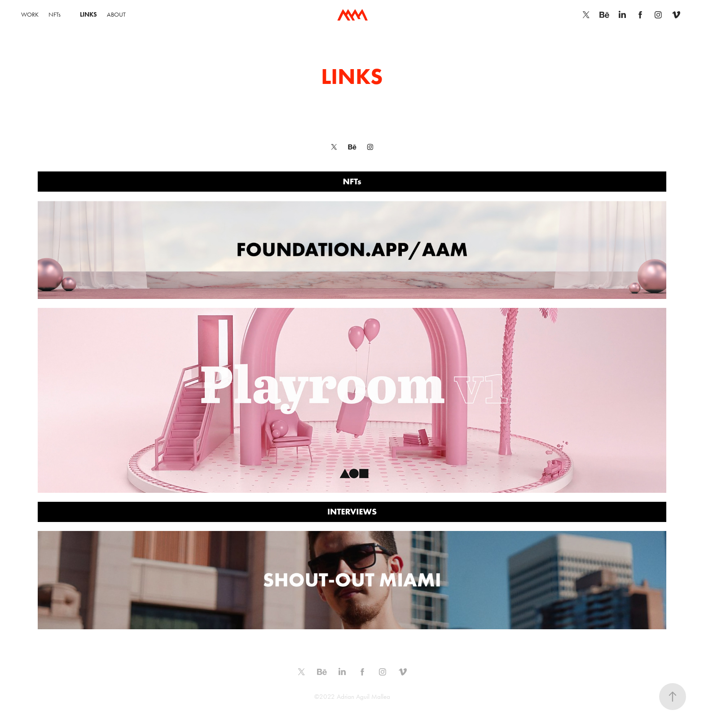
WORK (30, 15)
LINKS (88, 15)
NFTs (55, 15)
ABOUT (116, 15)
